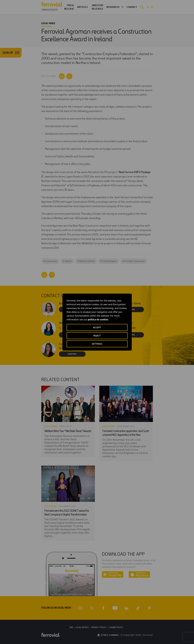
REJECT (97, 336)
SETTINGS (97, 344)
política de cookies (98, 319)
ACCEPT (97, 327)
